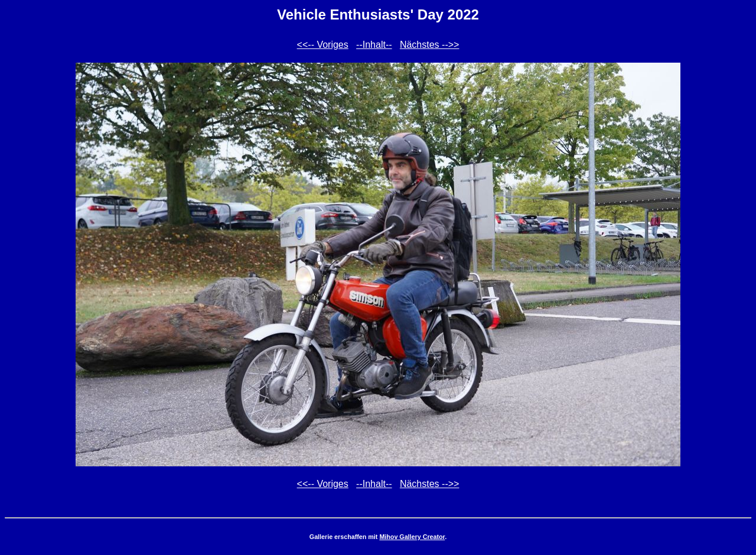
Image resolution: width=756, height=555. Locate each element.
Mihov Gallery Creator (412, 537)
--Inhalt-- (374, 45)
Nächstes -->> (429, 45)
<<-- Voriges (323, 45)
